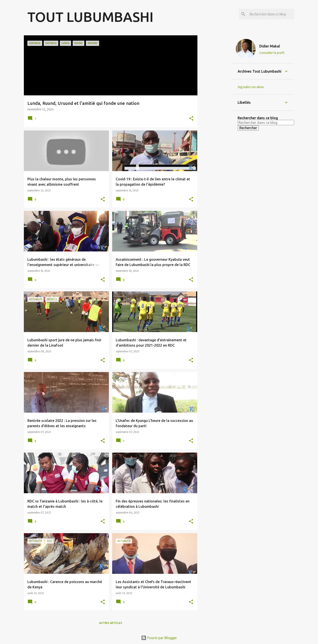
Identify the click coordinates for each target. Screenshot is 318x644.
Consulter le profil (272, 53)
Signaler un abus (251, 87)
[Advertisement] (215, 102)
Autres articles (111, 623)
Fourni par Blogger (159, 638)
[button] (191, 119)
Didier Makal (270, 46)
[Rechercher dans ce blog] (271, 14)
